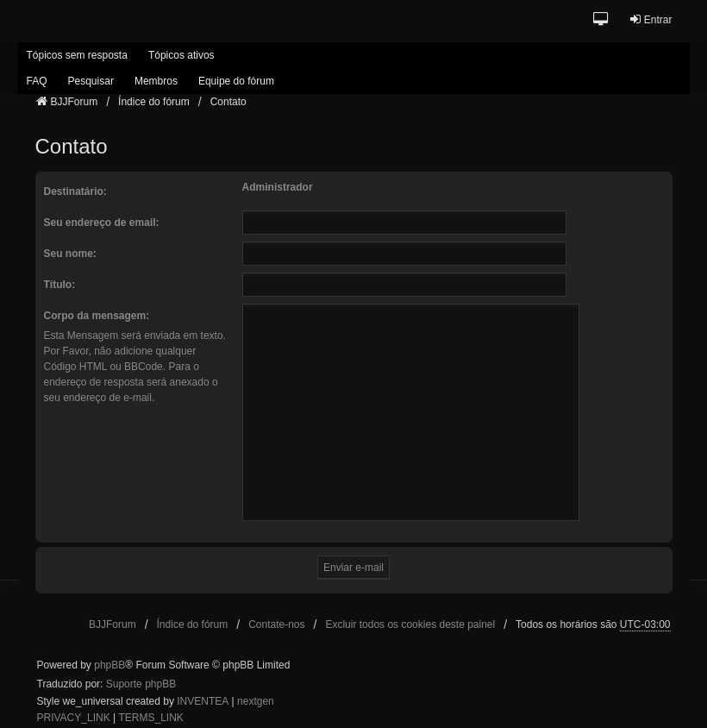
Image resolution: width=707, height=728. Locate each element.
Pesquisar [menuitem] (91, 81)
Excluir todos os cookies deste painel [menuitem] (410, 624)
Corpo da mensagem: (97, 316)
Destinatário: (75, 191)
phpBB (109, 665)
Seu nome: (70, 254)
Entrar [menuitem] (651, 19)
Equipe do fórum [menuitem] (236, 81)
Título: (60, 285)
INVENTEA (203, 701)
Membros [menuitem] (156, 81)
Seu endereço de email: (102, 223)
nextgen (256, 701)
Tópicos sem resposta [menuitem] (77, 55)
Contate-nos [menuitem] (276, 624)
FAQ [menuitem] (37, 81)
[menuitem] (74, 719)
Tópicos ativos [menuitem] (181, 55)
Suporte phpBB (141, 684)
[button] (601, 20)
